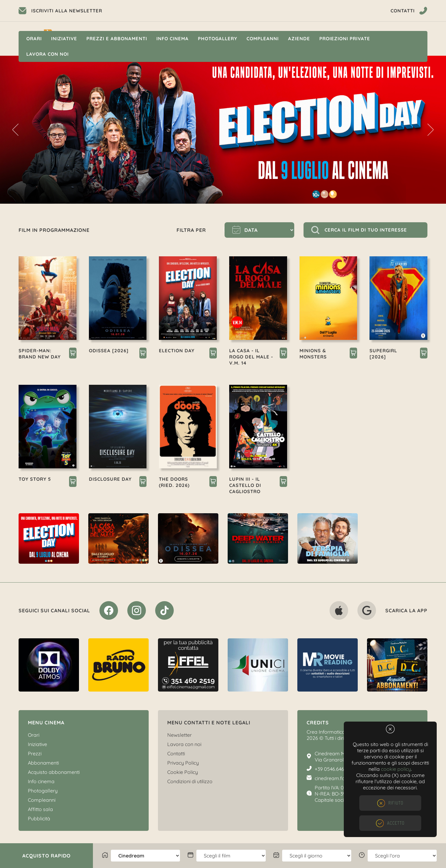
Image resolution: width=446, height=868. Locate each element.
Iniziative (64, 39)
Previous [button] (15, 130)
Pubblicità (39, 818)
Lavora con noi (48, 54)
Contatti (176, 753)
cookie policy (396, 769)
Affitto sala (40, 809)
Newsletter (179, 735)
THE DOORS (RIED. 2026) (174, 482)
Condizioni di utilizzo (190, 781)
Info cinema (173, 39)
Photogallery (218, 39)
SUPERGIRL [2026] (383, 354)
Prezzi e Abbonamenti (117, 39)
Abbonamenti (43, 763)
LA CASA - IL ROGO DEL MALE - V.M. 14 (251, 357)
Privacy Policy (183, 763)
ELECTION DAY (177, 351)
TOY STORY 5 (35, 479)
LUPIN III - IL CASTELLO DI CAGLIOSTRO (245, 485)
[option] (223, 130)
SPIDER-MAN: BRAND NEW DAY (40, 354)
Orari (34, 39)
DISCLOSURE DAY (110, 479)
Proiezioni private (345, 39)
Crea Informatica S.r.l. (330, 732)
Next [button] (431, 130)
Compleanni (263, 39)
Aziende (299, 39)
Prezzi (35, 753)
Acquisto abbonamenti (54, 772)
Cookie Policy (183, 772)
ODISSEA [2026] (109, 351)
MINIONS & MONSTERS (313, 354)
